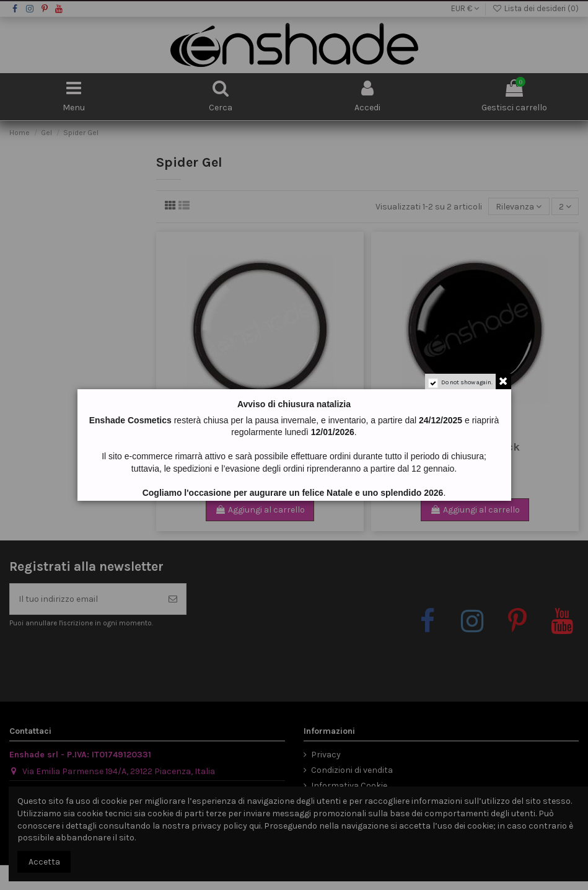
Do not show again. (467, 382)
